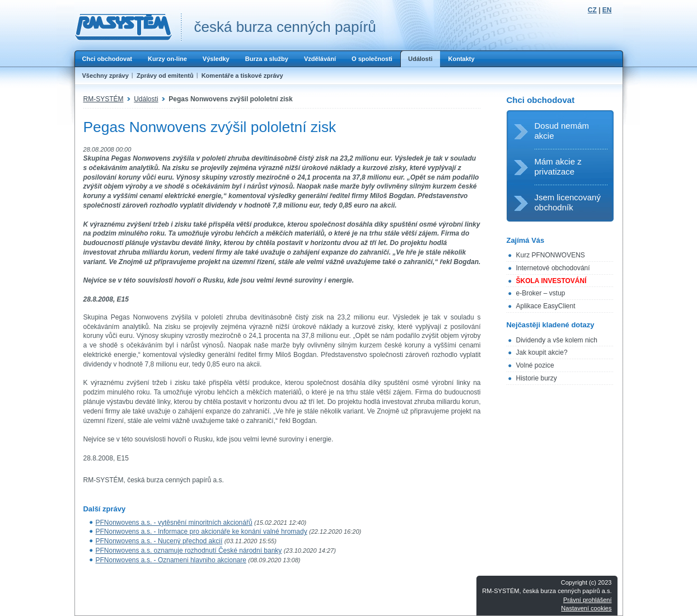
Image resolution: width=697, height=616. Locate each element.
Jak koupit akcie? (542, 352)
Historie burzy (537, 378)
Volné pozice (535, 365)
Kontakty (461, 59)
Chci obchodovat (107, 59)
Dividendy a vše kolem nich (557, 340)
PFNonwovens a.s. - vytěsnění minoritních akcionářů (174, 523)
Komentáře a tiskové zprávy (242, 76)
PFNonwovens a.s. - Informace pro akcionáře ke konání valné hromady (202, 532)
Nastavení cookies (586, 608)
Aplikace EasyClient (546, 306)
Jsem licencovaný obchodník (568, 202)
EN (607, 10)
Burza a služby (267, 59)
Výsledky (216, 59)
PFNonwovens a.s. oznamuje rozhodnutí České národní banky (189, 551)
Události (420, 59)
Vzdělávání (320, 59)
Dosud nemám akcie (562, 131)
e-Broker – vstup (541, 293)
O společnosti (372, 59)
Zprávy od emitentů (165, 76)
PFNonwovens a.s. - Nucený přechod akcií (159, 541)
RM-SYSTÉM (104, 99)
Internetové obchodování (553, 268)
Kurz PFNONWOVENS (551, 255)
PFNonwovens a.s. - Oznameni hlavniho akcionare (171, 560)
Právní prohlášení (587, 600)
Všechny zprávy (106, 76)
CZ (592, 10)
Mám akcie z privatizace (558, 166)
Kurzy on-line (167, 59)
